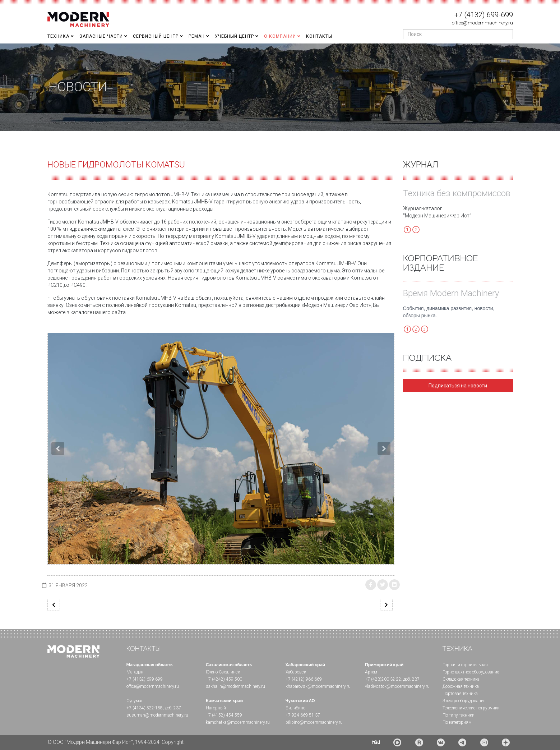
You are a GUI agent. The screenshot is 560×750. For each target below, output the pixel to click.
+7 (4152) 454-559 (224, 715)
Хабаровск (296, 672)
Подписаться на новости (458, 386)
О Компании (280, 36)
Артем (371, 672)
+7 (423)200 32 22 (383, 679)
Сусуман (135, 701)
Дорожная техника (461, 686)
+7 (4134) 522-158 (145, 708)
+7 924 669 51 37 (303, 715)
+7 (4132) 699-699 (484, 15)
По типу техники (459, 715)
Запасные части (101, 36)
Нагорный (216, 708)
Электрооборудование (464, 701)
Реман (197, 36)
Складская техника (461, 679)
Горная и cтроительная (465, 665)
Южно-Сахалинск (223, 672)
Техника (58, 36)
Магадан (135, 672)
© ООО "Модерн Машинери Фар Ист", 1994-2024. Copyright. (116, 742)
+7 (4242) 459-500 (224, 679)
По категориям (457, 722)
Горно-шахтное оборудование (471, 672)
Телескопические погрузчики (471, 708)
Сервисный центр (156, 36)
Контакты (319, 36)
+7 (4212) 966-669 (304, 679)
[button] (58, 448)
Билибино (295, 708)
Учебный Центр (234, 36)
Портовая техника (460, 694)
